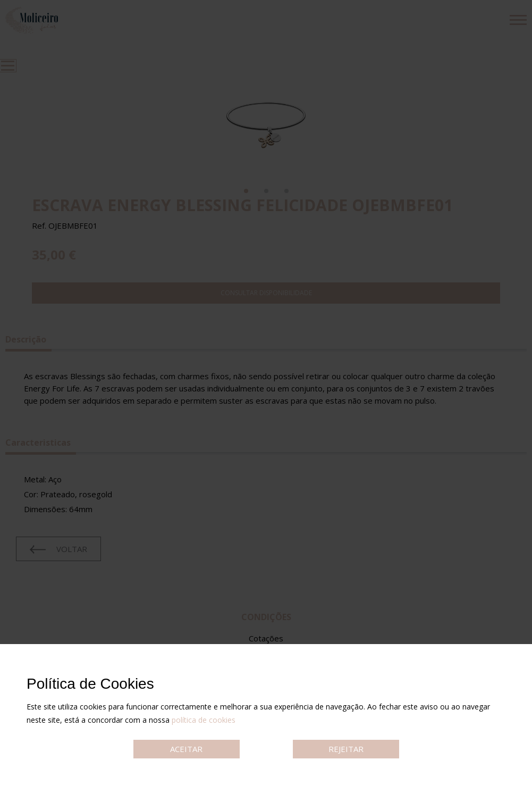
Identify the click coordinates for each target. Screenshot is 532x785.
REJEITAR (346, 749)
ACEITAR (186, 749)
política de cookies (204, 720)
